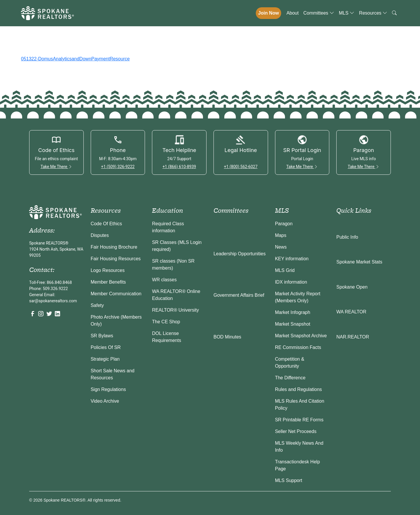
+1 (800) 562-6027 (241, 167)
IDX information (291, 282)
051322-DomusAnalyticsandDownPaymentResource (75, 59)
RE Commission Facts (298, 347)
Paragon (284, 224)
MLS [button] (347, 13)
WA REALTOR (351, 312)
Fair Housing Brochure (114, 247)
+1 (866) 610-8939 (179, 167)
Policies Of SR (106, 347)
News (281, 247)
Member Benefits (108, 282)
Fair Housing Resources (116, 259)
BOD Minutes (227, 337)
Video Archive (105, 401)
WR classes (164, 280)
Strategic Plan (105, 359)
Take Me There (56, 167)
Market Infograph (293, 312)
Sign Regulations (108, 389)
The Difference (290, 378)
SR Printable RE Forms (299, 420)
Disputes (100, 235)
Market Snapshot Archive (301, 336)
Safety (97, 305)
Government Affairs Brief (239, 295)
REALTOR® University (175, 310)
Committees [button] (319, 13)
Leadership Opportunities (240, 254)
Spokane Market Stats (359, 262)
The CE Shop (166, 322)
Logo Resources (108, 270)
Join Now (268, 13)
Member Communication (116, 294)
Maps (281, 235)
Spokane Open (352, 287)
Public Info (347, 237)
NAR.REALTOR (353, 337)
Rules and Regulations (299, 389)
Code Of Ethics (106, 224)
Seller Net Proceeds (296, 431)
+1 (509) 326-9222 (118, 167)
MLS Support (289, 480)
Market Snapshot (293, 324)
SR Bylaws (102, 336)
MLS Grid (285, 270)
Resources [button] (373, 13)
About (293, 13)
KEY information (292, 259)
